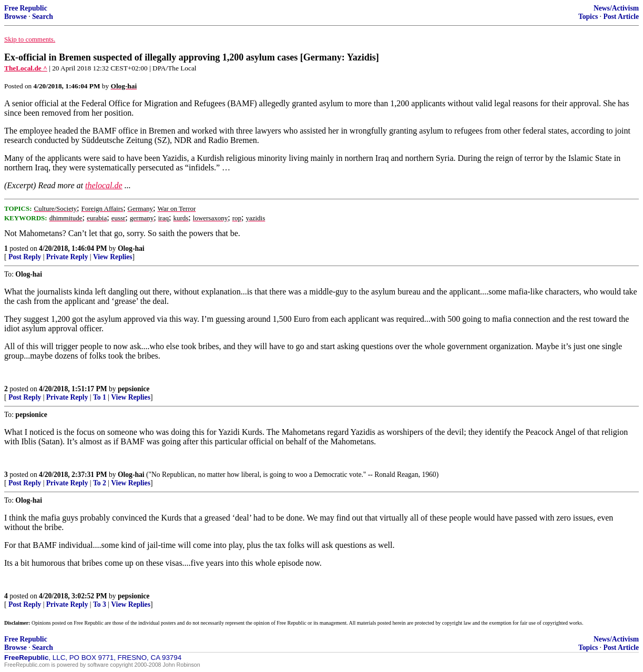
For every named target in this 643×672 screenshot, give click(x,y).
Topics (588, 17)
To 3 (100, 604)
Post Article (621, 17)
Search (43, 17)
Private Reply (67, 257)
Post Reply (25, 257)
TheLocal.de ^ (26, 68)
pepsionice (134, 389)
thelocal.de (104, 185)
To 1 (100, 397)
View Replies (113, 257)
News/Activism (616, 8)
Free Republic (26, 8)
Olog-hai (131, 248)
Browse (16, 17)
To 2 (100, 483)
